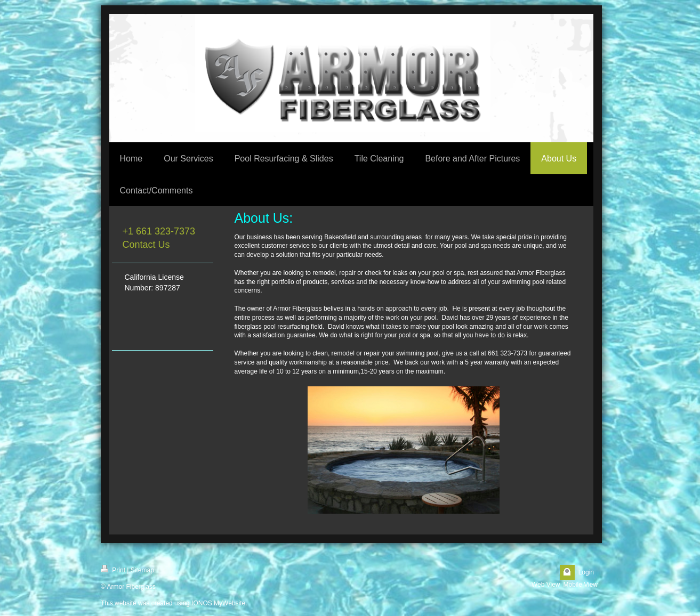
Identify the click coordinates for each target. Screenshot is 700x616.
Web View (546, 585)
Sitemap (142, 570)
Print (113, 569)
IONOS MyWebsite (218, 603)
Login (586, 572)
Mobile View (581, 585)
